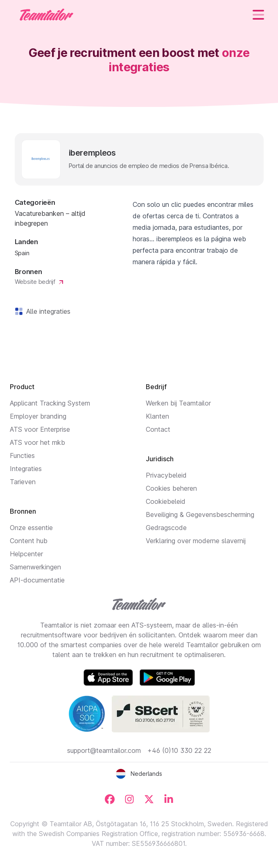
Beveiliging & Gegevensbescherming (200, 514)
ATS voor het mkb (37, 442)
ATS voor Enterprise (40, 429)
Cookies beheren (171, 488)
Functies (22, 456)
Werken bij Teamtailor (178, 403)
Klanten (157, 416)
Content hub (29, 541)
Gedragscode (166, 528)
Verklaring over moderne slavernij (196, 541)
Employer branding (38, 416)
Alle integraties (47, 311)
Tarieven (23, 482)
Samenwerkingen (35, 567)
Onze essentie (31, 528)
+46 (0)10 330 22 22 (179, 750)
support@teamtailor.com (104, 750)
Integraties (26, 469)
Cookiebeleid (166, 501)
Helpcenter (26, 554)
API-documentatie (37, 580)
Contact (158, 429)
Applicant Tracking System (50, 403)
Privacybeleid (166, 475)
